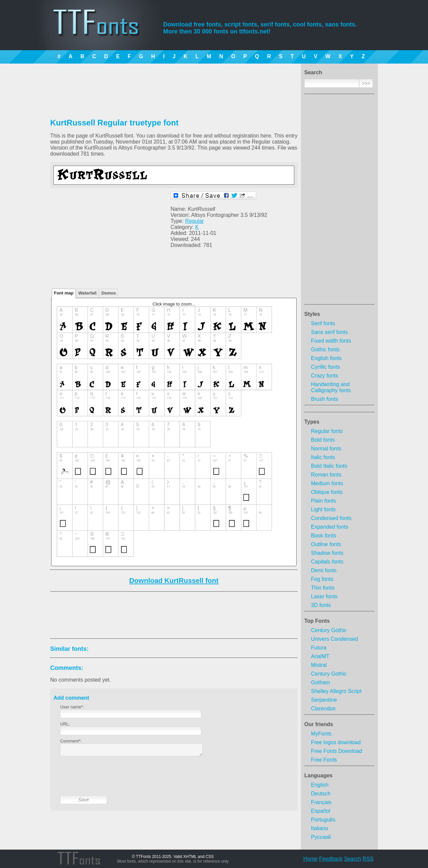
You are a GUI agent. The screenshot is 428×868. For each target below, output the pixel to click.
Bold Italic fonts (329, 466)
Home (310, 859)
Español (321, 811)
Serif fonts (323, 323)
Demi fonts (324, 570)
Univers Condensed (335, 639)
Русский (321, 837)
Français (321, 802)
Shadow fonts (327, 553)
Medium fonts (327, 483)
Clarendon (323, 709)
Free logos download (336, 742)
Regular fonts (327, 431)
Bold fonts (323, 440)
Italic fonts (323, 457)
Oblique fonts (327, 492)
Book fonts (324, 536)
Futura (319, 648)
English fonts (326, 358)
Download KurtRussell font (174, 580)
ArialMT (320, 656)
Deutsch (321, 794)
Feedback (331, 859)
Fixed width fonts (331, 341)
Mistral (319, 665)
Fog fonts (322, 579)
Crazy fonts (325, 376)
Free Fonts (324, 760)
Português (323, 820)
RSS (368, 859)
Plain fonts (324, 501)
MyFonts (321, 734)
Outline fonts (326, 544)
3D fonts (321, 605)
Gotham (320, 682)
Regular (195, 221)
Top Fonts (317, 621)
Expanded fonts (330, 527)
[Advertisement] (339, 201)
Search (353, 859)
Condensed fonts (331, 518)
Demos (109, 293)
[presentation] (111, 781)
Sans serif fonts (329, 332)
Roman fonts (326, 475)
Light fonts (323, 509)
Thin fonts (323, 588)
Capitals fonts (327, 562)
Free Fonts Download (337, 751)
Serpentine (324, 700)
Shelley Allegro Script (336, 691)
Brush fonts (325, 399)
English (320, 785)
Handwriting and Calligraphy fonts (331, 387)
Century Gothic (329, 630)
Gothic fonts (325, 350)
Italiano (320, 828)
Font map (64, 293)
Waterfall (87, 293)
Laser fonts (324, 596)
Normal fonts (326, 449)
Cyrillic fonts (325, 367)
